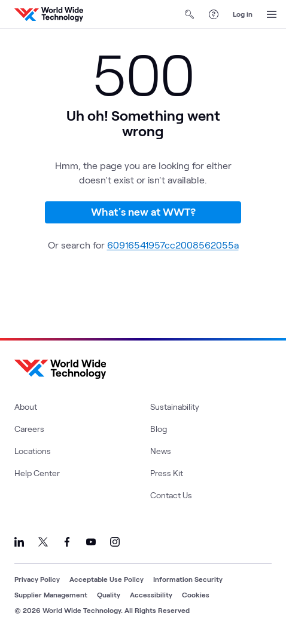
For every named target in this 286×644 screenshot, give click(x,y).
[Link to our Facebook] (67, 542)
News (161, 451)
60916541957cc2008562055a (173, 245)
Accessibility (151, 594)
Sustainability (175, 407)
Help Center (37, 473)
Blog (159, 429)
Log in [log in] (243, 14)
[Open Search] (190, 14)
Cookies (196, 594)
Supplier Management (51, 594)
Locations (33, 451)
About (26, 407)
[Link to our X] (43, 542)
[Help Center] (214, 14)
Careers (29, 429)
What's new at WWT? (143, 211)
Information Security (188, 579)
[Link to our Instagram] (115, 542)
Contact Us (171, 495)
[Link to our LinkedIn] (19, 542)
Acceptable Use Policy (107, 579)
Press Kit (167, 473)
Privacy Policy (37, 579)
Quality (109, 594)
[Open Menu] (272, 14)
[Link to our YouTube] (91, 542)
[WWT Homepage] (49, 14)
